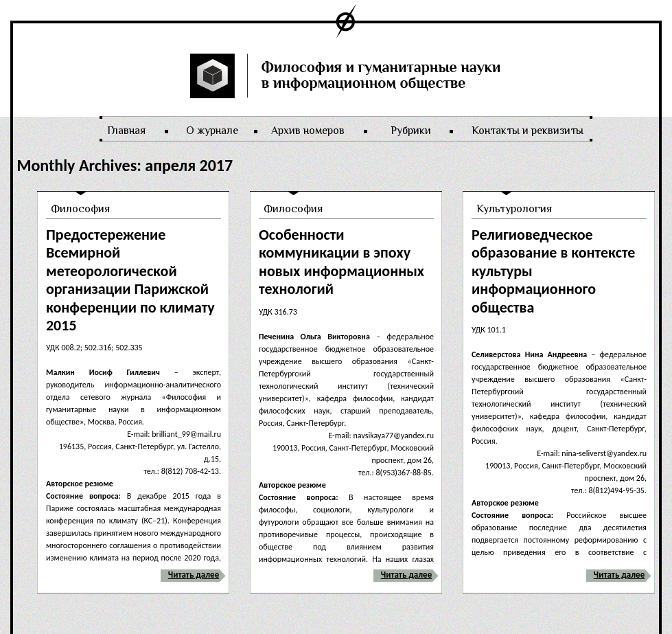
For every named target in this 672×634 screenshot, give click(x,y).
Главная (126, 131)
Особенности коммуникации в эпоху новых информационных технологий (341, 262)
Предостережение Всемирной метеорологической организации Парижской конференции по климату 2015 (130, 280)
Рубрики (411, 131)
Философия (80, 209)
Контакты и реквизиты (528, 131)
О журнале (212, 131)
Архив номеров (308, 131)
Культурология (514, 209)
